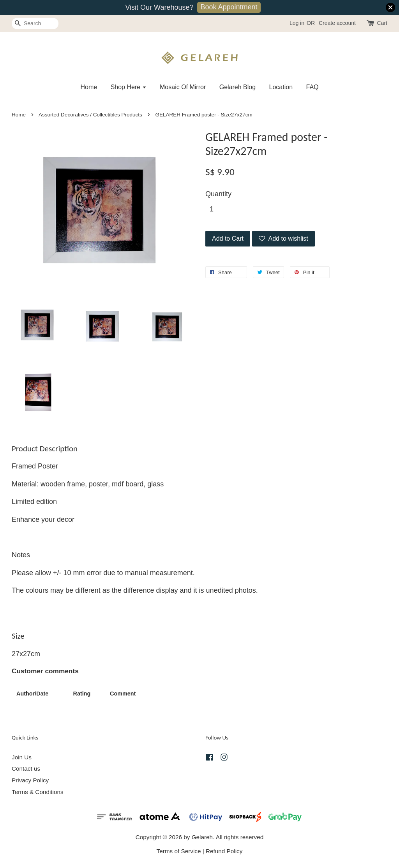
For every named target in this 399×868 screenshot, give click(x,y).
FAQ (312, 87)
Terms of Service (179, 851)
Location (281, 87)
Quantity (218, 194)
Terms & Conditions (38, 792)
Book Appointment (229, 7)
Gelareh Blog (237, 87)
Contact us (26, 769)
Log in (297, 23)
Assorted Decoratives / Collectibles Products (90, 115)
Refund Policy (224, 851)
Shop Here (129, 87)
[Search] (35, 24)
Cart (382, 23)
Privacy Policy (30, 780)
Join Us (22, 757)
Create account (337, 23)
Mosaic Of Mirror (183, 87)
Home (89, 87)
